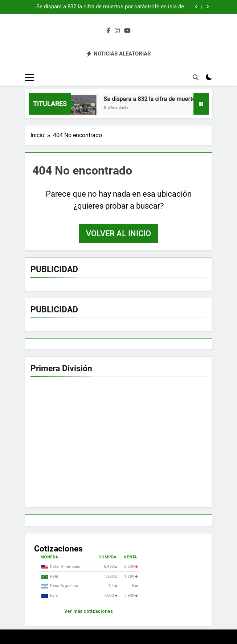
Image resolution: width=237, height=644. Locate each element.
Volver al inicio (118, 233)
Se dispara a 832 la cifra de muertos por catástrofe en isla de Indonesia (110, 7)
